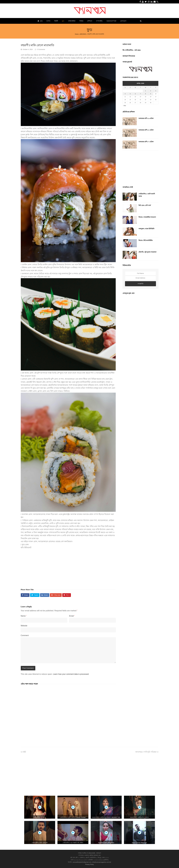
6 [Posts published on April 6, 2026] (135, 94)
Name (24, 616)
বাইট (23, 752)
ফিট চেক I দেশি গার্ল (145, 205)
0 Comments (41, 49)
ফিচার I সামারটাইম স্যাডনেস (147, 217)
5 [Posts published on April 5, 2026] (130, 94)
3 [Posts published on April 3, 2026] (156, 91)
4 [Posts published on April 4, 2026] (125, 94)
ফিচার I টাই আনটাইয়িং (146, 240)
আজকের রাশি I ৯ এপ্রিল (146, 118)
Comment (25, 635)
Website (24, 626)
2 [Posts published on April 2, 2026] (151, 91)
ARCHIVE (83, 34)
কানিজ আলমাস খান (95, 855)
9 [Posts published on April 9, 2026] (151, 94)
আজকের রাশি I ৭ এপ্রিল (146, 142)
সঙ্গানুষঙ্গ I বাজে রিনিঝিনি (146, 229)
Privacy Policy (89, 864)
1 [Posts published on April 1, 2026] (146, 91)
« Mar (125, 106)
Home (77, 34)
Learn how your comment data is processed (71, 674)
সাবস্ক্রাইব (140, 284)
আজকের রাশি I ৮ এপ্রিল (146, 130)
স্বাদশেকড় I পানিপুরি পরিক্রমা (147, 752)
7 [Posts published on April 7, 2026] (140, 94)
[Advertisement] (68, 568)
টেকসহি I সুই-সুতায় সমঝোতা (147, 252)
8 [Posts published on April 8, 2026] (146, 94)
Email (72, 616)
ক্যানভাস (99, 853)
